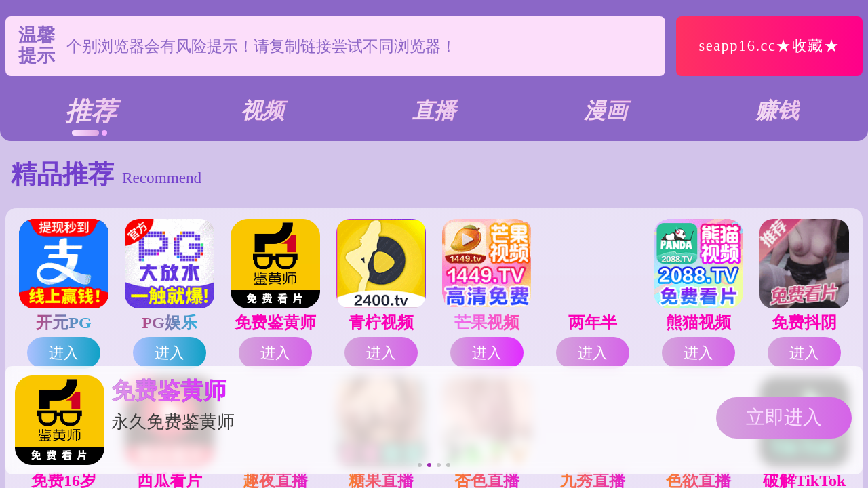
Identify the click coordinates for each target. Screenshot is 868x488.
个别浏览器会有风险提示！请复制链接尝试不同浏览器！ (261, 46)
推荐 (91, 111)
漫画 (606, 110)
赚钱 (777, 110)
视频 (262, 110)
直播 (434, 110)
